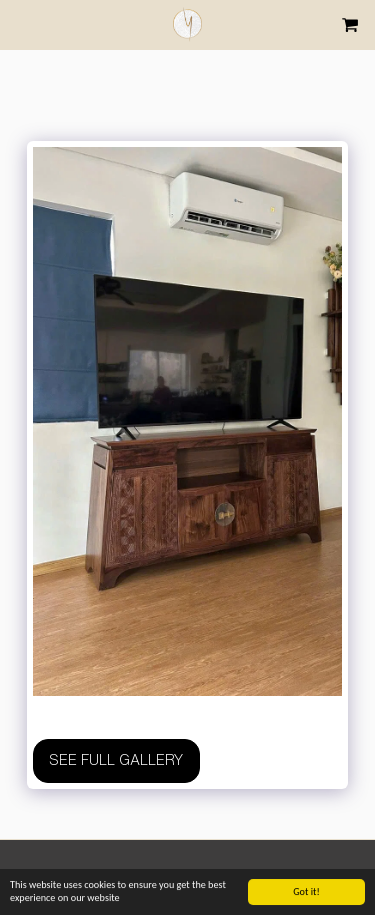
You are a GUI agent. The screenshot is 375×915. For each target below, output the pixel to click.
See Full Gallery (116, 760)
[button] (22, 23)
